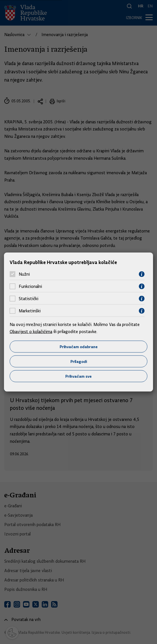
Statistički (29, 299)
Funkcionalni (30, 286)
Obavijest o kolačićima (31, 332)
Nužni (24, 274)
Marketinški (30, 311)
